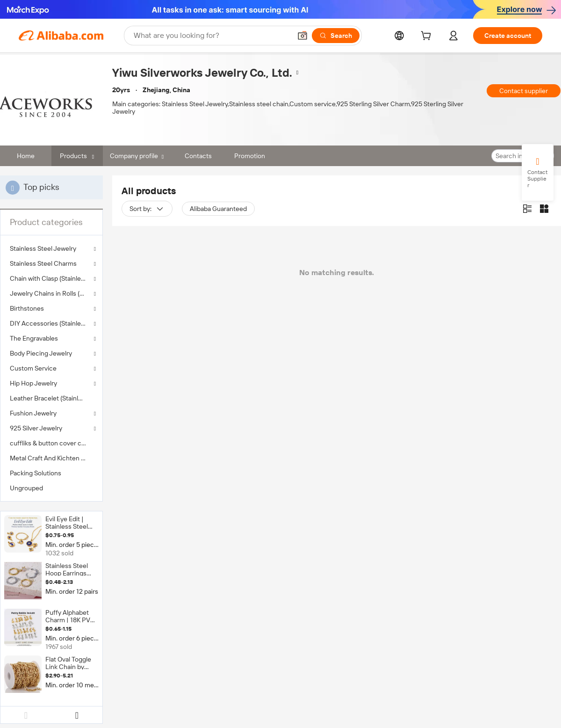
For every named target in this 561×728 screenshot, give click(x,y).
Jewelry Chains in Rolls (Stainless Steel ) (51, 293)
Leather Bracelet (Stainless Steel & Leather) (51, 398)
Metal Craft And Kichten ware (51, 458)
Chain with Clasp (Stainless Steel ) (51, 278)
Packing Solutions (36, 473)
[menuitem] (51, 398)
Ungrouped (26, 488)
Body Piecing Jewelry (41, 353)
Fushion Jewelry (33, 413)
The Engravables (34, 338)
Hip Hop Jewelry (33, 383)
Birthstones (27, 308)
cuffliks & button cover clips (50, 443)
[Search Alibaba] (212, 36)
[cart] (428, 37)
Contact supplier (524, 91)
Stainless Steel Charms (43, 263)
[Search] (336, 36)
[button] (302, 36)
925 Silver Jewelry (36, 428)
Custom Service (33, 368)
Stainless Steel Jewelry (43, 248)
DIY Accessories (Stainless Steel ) (51, 323)
